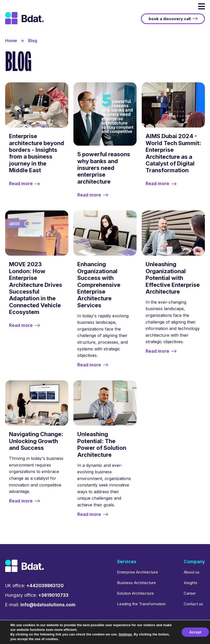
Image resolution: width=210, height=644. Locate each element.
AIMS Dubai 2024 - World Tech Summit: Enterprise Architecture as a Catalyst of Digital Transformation (173, 153)
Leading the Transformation (141, 604)
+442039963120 (45, 586)
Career (190, 593)
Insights (191, 583)
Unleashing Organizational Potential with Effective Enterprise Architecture (173, 278)
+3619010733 (53, 595)
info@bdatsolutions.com (48, 605)
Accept (195, 632)
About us (192, 572)
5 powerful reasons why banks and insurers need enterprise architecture (104, 168)
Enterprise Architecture (137, 572)
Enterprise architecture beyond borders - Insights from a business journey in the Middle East (37, 153)
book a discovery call (170, 19)
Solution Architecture (135, 593)
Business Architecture (136, 583)
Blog (33, 41)
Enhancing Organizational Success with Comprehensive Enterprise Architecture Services (99, 285)
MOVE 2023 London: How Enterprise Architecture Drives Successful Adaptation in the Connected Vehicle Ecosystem (36, 288)
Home (11, 41)
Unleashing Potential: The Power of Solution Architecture (102, 444)
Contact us (193, 604)
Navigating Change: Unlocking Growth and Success (36, 441)
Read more (21, 184)
